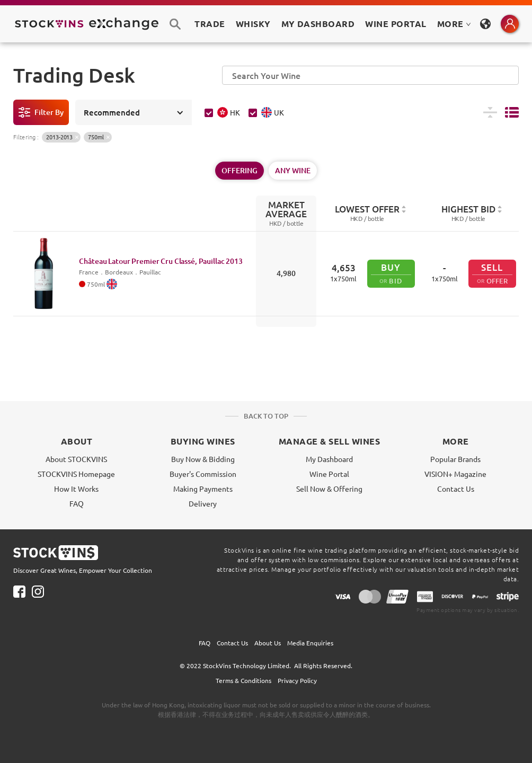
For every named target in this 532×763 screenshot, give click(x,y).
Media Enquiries (310, 643)
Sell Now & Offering (329, 489)
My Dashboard (329, 459)
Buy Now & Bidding (203, 459)
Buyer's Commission (203, 474)
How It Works (76, 489)
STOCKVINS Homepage (76, 474)
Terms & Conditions (243, 680)
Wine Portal (396, 24)
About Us (268, 643)
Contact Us (456, 489)
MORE (454, 24)
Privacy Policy (297, 680)
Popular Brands (455, 459)
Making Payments (203, 489)
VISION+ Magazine (455, 474)
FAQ (77, 503)
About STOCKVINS (76, 459)
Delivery (203, 503)
